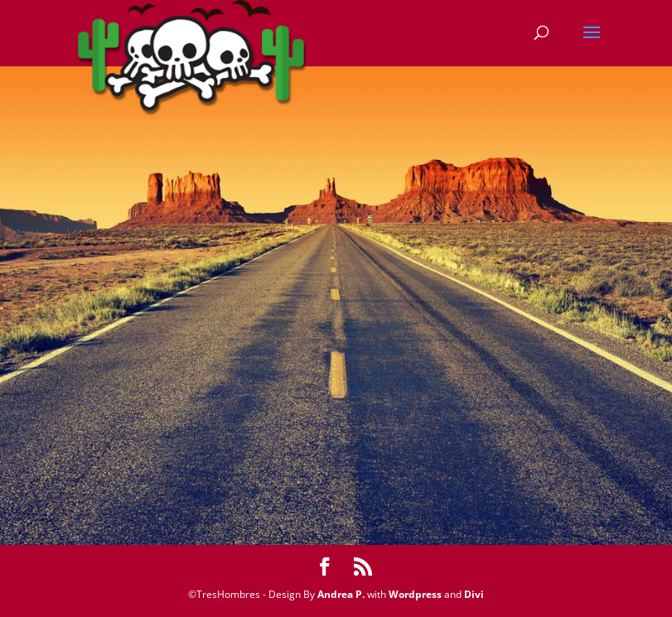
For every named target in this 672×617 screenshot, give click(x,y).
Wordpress (415, 594)
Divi (474, 594)
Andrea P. (341, 594)
